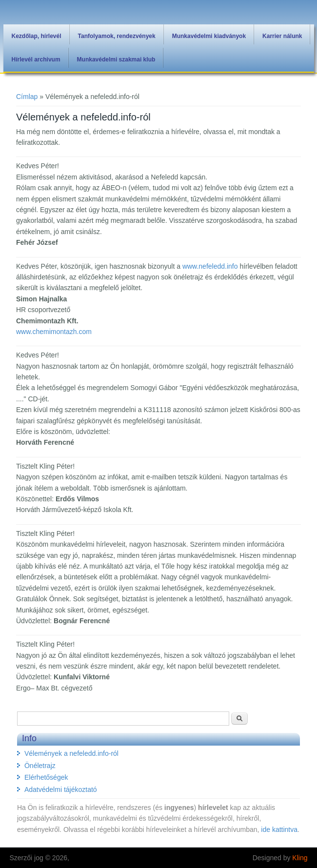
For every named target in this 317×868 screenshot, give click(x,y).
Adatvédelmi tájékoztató (61, 789)
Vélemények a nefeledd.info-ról (71, 753)
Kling (300, 858)
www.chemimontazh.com (54, 332)
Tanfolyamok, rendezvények (117, 36)
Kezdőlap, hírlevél (37, 36)
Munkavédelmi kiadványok (209, 36)
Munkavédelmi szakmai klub (116, 59)
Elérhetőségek (46, 777)
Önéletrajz (40, 766)
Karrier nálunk (282, 36)
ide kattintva (279, 829)
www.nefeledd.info (210, 266)
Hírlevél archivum (36, 59)
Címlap (27, 97)
